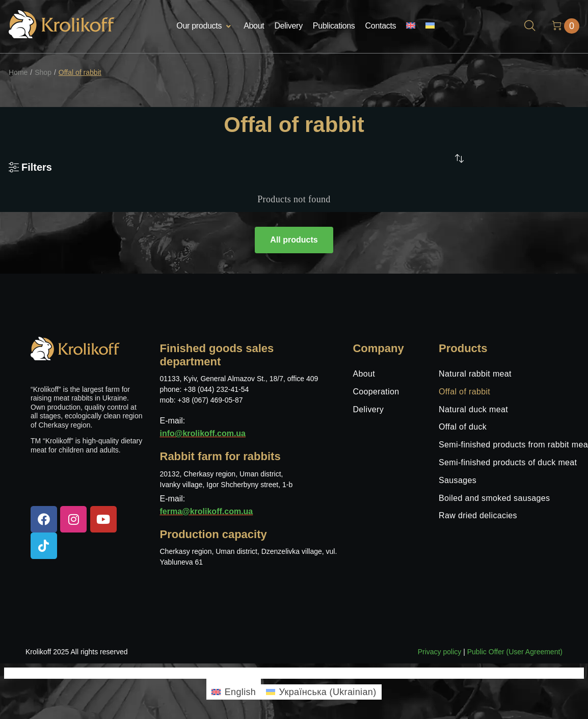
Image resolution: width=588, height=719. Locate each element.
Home (18, 73)
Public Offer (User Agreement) (515, 652)
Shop (43, 73)
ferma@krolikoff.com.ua (207, 511)
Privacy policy (440, 652)
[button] (205, 26)
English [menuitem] (240, 692)
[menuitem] (411, 26)
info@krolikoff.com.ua (203, 433)
